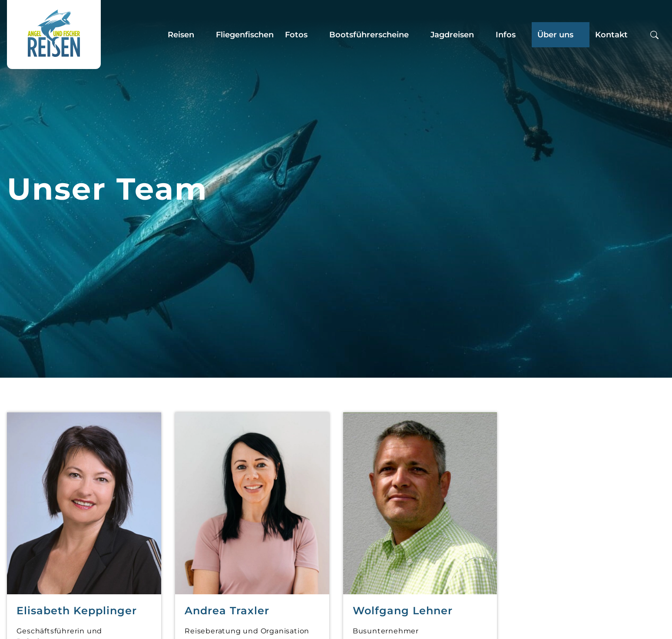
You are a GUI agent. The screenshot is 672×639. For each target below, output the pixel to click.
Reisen (181, 35)
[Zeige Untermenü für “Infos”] (524, 35)
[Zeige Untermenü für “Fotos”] (316, 35)
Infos (506, 35)
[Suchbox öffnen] (654, 35)
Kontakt (611, 35)
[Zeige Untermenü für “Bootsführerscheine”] (417, 35)
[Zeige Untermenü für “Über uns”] (582, 35)
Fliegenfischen (245, 35)
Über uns (555, 35)
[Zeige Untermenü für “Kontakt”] (636, 35)
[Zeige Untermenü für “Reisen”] (202, 35)
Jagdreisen (452, 35)
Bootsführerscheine (369, 35)
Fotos (296, 35)
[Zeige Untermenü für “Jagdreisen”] (482, 35)
